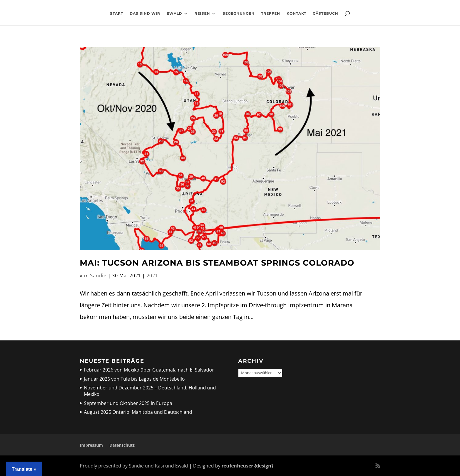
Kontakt (296, 13)
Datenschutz (122, 445)
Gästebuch (325, 13)
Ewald (174, 13)
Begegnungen (239, 13)
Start (117, 13)
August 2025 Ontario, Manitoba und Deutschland (138, 412)
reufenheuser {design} (247, 466)
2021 (152, 276)
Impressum (91, 445)
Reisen (202, 13)
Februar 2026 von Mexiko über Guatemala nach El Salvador (149, 370)
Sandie (98, 276)
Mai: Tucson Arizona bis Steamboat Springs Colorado (217, 263)
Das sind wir (145, 13)
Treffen (271, 13)
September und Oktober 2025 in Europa (128, 403)
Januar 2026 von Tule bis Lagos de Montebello (134, 379)
